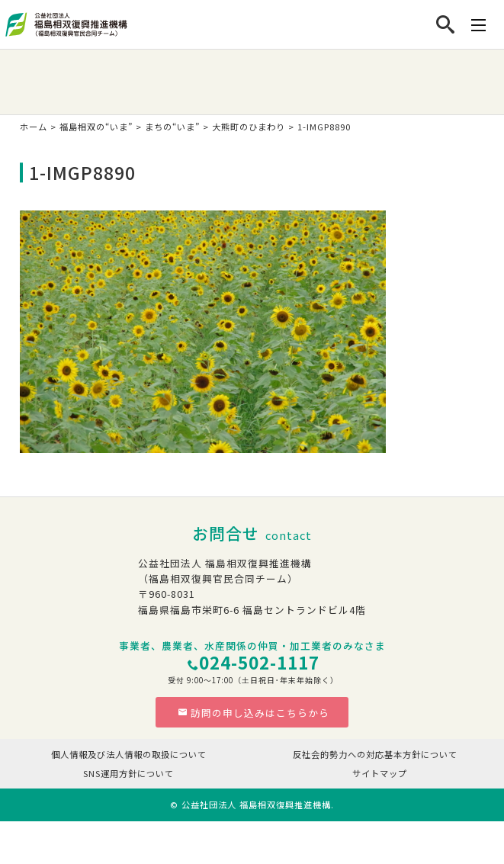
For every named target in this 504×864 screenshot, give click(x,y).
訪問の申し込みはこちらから (254, 713)
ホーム (34, 127)
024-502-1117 (259, 662)
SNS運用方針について (128, 773)
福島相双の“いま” (96, 127)
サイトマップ (380, 773)
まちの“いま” (172, 127)
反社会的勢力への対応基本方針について (375, 754)
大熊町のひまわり (249, 127)
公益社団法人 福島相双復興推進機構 (256, 805)
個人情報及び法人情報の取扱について (129, 754)
